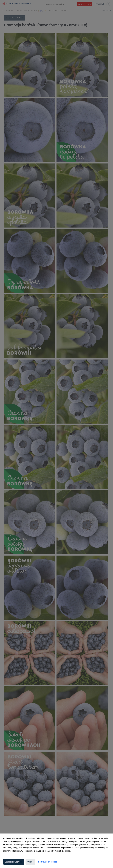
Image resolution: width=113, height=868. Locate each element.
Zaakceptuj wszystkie (14, 862)
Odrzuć (30, 862)
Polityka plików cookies (48, 862)
